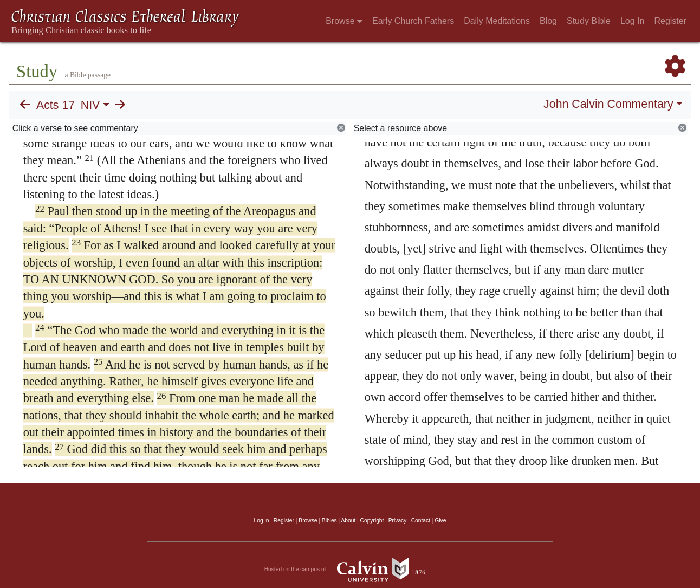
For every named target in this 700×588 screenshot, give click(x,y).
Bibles (329, 521)
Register (670, 21)
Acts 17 (56, 105)
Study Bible (589, 21)
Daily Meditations (497, 21)
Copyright (372, 521)
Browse (344, 21)
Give (440, 521)
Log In (632, 21)
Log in (262, 521)
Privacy (398, 521)
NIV (90, 105)
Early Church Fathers (413, 21)
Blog (548, 21)
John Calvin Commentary (608, 104)
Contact (421, 521)
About (348, 521)
